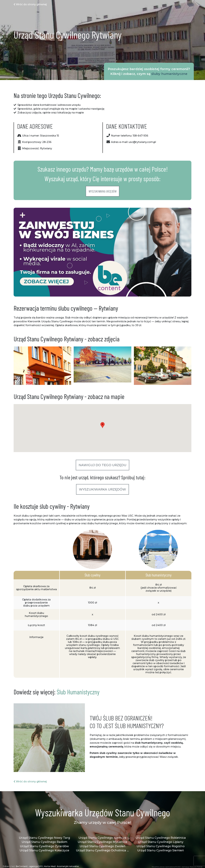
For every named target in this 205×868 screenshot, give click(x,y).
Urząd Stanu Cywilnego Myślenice (102, 842)
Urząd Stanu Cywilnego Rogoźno (161, 846)
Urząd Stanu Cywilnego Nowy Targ (44, 838)
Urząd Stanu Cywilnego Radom (44, 842)
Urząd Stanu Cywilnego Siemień (161, 850)
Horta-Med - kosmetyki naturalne (61, 866)
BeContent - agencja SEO (29, 866)
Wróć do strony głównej (30, 4)
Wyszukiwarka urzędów (102, 191)
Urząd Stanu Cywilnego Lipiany (161, 842)
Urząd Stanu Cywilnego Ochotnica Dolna (103, 850)
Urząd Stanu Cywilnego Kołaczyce (44, 850)
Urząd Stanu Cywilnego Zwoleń (102, 846)
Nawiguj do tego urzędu (102, 465)
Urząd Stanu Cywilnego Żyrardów (44, 846)
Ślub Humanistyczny (78, 692)
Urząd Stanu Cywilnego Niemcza (102, 838)
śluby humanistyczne (169, 74)
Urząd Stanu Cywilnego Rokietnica (161, 838)
